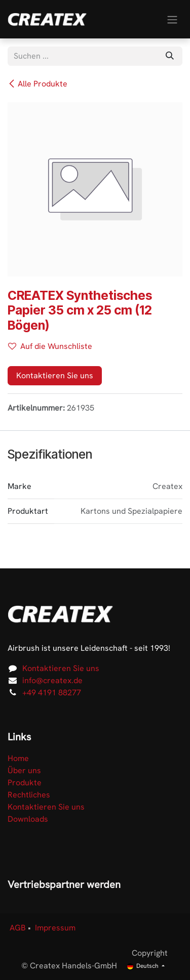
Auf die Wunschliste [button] (50, 346)
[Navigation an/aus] (172, 19)
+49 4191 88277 (52, 693)
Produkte (25, 783)
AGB (18, 928)
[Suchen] (170, 56)
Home (18, 758)
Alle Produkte (37, 84)
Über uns (24, 770)
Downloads (28, 819)
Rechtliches (29, 795)
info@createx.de (52, 680)
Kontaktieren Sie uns (55, 375)
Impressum (55, 928)
